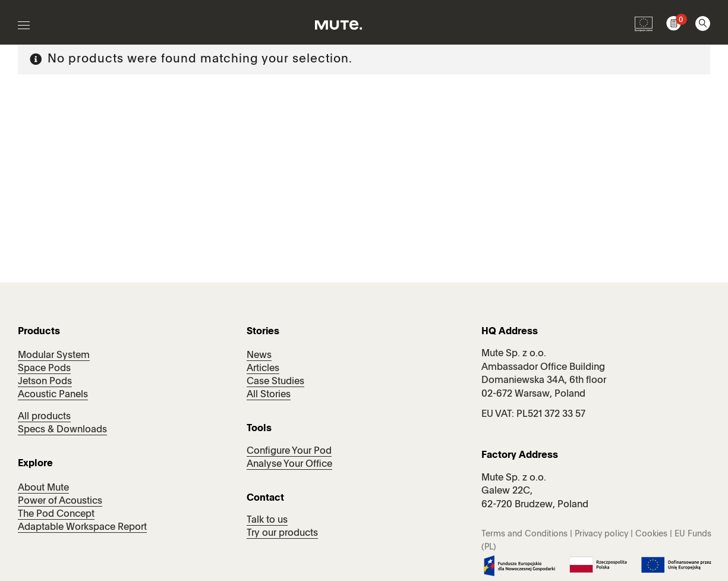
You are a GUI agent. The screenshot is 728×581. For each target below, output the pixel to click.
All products (44, 417)
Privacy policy (601, 534)
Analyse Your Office (289, 464)
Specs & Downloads (62, 430)
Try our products (282, 533)
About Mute (43, 488)
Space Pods (44, 369)
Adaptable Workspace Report (82, 527)
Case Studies (275, 382)
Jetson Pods (45, 382)
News (259, 356)
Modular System (54, 356)
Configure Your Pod (289, 451)
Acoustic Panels (53, 395)
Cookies (651, 534)
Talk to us (267, 520)
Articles (263, 369)
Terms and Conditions (524, 534)
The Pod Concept (56, 514)
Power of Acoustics (60, 501)
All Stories (269, 395)
